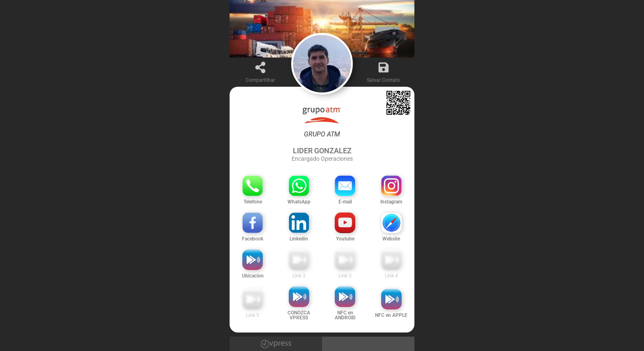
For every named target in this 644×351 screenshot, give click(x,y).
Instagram (391, 202)
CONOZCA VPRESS (299, 315)
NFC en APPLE (391, 315)
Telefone (253, 202)
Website (391, 239)
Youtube (345, 239)
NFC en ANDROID (345, 315)
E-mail (345, 202)
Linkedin (299, 239)
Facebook (253, 239)
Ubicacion (253, 276)
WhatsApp (299, 202)
